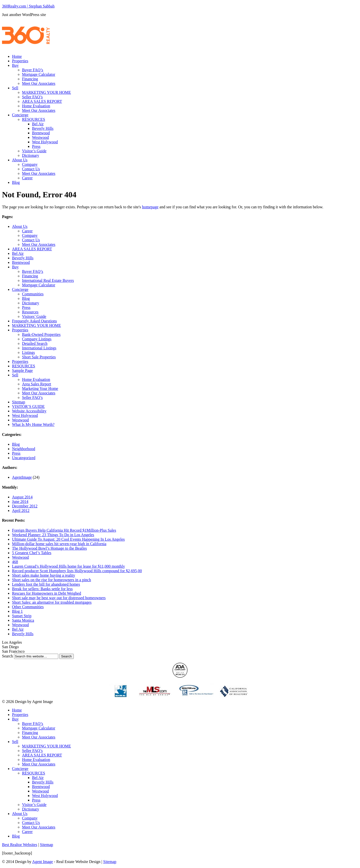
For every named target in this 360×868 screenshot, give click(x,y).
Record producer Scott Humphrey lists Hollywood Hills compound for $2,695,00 (77, 571)
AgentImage (22, 477)
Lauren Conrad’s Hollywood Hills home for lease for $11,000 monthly (68, 566)
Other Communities (28, 607)
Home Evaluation (36, 106)
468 (15, 562)
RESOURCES (33, 119)
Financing (30, 79)
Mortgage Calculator (39, 74)
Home (17, 56)
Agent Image (43, 862)
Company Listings (37, 339)
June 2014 (20, 502)
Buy (15, 65)
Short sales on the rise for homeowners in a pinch (51, 580)
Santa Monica (23, 620)
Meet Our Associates (39, 83)
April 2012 (21, 511)
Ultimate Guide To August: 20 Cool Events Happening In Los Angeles (68, 539)
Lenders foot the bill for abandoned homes (46, 584)
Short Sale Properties (39, 357)
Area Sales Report (36, 384)
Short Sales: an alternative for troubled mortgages (52, 602)
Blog (16, 182)
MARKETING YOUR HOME (46, 92)
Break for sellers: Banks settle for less (42, 589)
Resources (30, 312)
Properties (20, 61)
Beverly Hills (43, 128)
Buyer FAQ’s (33, 70)
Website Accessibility (29, 411)
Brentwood (41, 133)
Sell (15, 88)
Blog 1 (17, 611)
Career (27, 178)
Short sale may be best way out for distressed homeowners (59, 598)
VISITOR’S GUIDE (28, 406)
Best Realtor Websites (20, 845)
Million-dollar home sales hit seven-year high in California (59, 544)
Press (36, 146)
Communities (33, 294)
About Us (20, 160)
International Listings (39, 348)
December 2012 (25, 506)
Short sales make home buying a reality (43, 575)
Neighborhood (23, 449)
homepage (150, 207)
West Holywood (45, 142)
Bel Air (38, 124)
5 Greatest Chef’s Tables (32, 553)
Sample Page (22, 370)
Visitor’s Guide (34, 151)
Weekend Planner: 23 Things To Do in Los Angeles (53, 535)
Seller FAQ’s (32, 97)
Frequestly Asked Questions (34, 321)
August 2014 (22, 497)
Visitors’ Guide (34, 316)
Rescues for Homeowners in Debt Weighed (46, 593)
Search (7, 656)
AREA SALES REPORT (42, 101)
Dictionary (30, 155)
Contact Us (31, 169)
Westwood (40, 137)
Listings (28, 352)
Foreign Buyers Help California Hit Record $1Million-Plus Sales (64, 530)
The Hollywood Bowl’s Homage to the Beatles (49, 548)
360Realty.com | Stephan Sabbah (28, 6)
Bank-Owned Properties (41, 334)
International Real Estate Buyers (48, 280)
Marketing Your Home (40, 388)
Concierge (20, 115)
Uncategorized (24, 458)
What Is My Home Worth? (33, 424)
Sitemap (18, 402)
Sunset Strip (22, 616)
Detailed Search (35, 343)
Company (30, 164)
